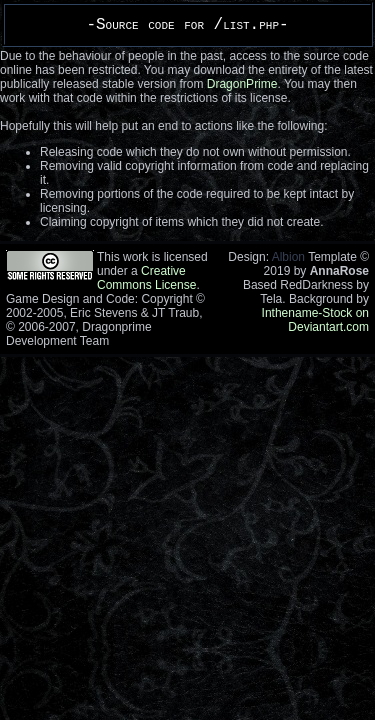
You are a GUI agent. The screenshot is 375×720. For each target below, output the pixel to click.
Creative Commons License (146, 278)
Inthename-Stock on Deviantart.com (315, 320)
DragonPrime (242, 84)
